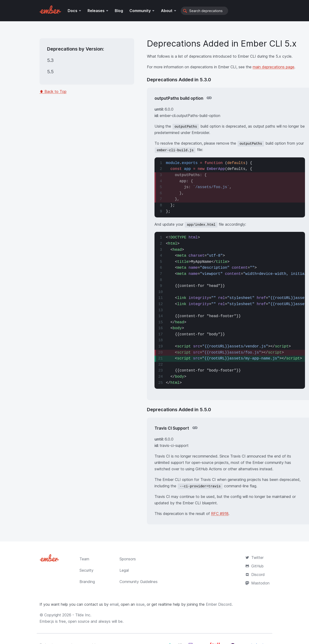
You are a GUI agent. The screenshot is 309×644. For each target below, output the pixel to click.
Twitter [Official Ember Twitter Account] (254, 558)
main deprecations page (274, 67)
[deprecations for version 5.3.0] (52, 61)
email (114, 604)
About (167, 11)
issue (140, 604)
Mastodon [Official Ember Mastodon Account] (257, 583)
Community (140, 11)
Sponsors (128, 559)
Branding (87, 582)
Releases (96, 11)
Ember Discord (219, 604)
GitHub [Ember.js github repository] (254, 566)
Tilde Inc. (83, 615)
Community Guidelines (139, 582)
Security (86, 570)
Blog (119, 11)
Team (84, 559)
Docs (73, 11)
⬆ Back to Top (53, 91)
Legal (124, 570)
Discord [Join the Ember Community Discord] (255, 575)
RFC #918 (220, 514)
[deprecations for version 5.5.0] (52, 72)
